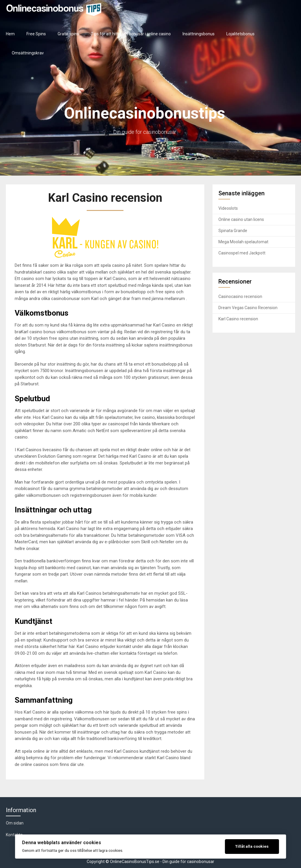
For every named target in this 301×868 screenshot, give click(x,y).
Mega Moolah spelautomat (243, 242)
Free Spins (36, 34)
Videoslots (228, 208)
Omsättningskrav (28, 53)
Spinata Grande (233, 231)
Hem (10, 34)
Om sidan (15, 823)
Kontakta (14, 835)
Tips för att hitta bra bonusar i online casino (131, 34)
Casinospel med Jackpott (242, 253)
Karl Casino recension (238, 319)
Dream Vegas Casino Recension (248, 308)
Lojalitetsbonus (240, 34)
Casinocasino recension (240, 296)
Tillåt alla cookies (252, 846)
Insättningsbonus (199, 34)
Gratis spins (68, 34)
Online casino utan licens (241, 219)
